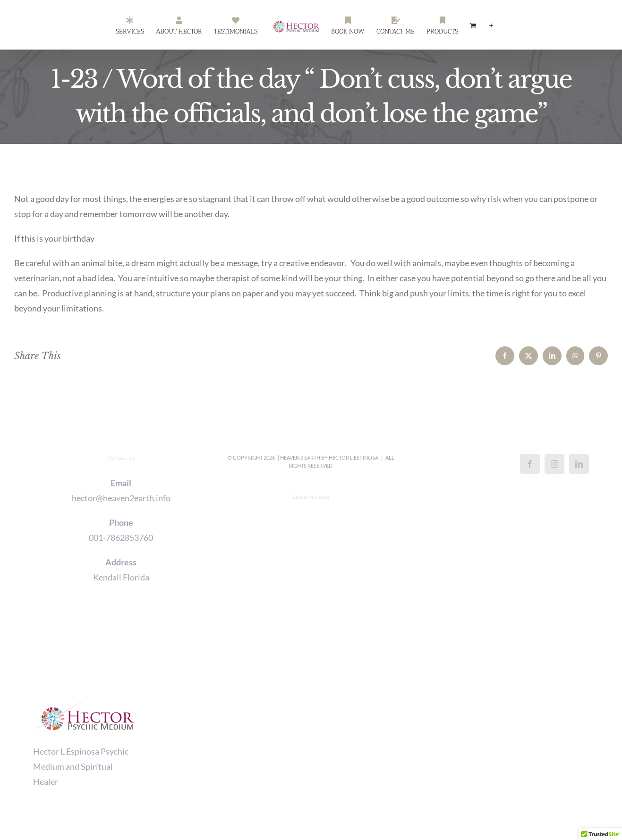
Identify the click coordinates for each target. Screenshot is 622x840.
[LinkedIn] (579, 464)
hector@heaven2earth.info (121, 498)
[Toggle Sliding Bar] (491, 25)
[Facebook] (530, 464)
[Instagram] (554, 464)
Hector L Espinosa (354, 458)
